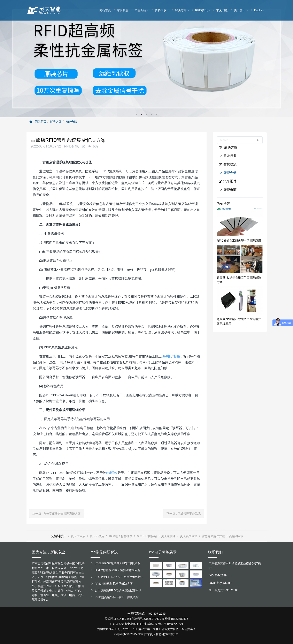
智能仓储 (71, 122)
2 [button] (142, 114)
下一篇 (184, 514)
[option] (146, 59)
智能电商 (228, 190)
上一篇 (57, 514)
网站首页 (38, 122)
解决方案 (56, 122)
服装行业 (228, 156)
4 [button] (152, 114)
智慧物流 (228, 164)
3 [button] (147, 114)
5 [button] (156, 114)
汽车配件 (228, 181)
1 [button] (137, 114)
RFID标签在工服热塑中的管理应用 (239, 241)
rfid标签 (112, 473)
